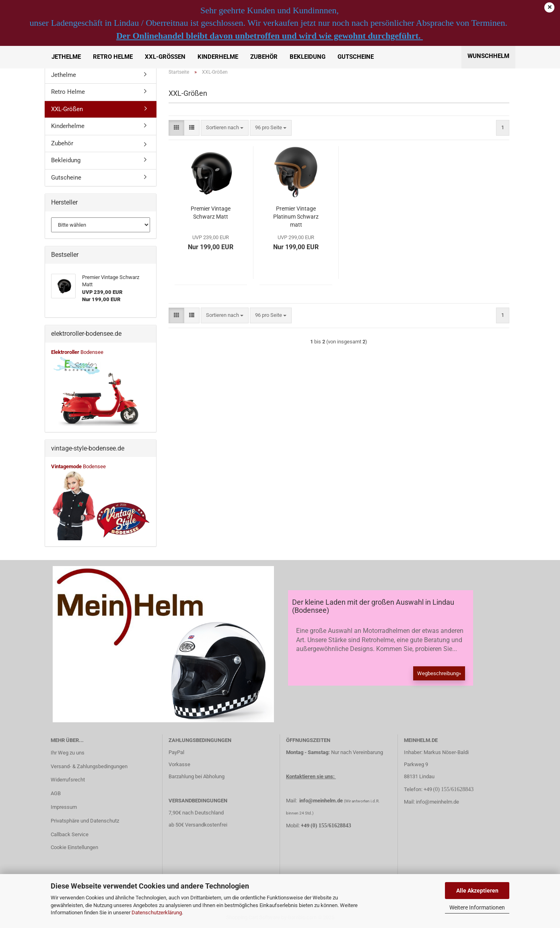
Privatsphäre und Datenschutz (85, 821)
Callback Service (70, 834)
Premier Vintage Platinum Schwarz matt (296, 217)
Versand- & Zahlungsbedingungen (89, 766)
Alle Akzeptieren (477, 891)
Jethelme (66, 57)
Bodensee (77, 352)
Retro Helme (113, 57)
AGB (56, 793)
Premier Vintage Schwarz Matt (211, 213)
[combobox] (225, 128)
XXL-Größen (165, 57)
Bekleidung (308, 57)
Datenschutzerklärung (157, 912)
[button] (176, 128)
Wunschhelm (488, 56)
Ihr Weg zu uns (68, 753)
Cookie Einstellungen (74, 847)
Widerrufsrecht (68, 780)
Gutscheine (356, 57)
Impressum (64, 807)
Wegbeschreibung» (439, 673)
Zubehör (264, 57)
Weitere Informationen (477, 907)
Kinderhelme (218, 57)
